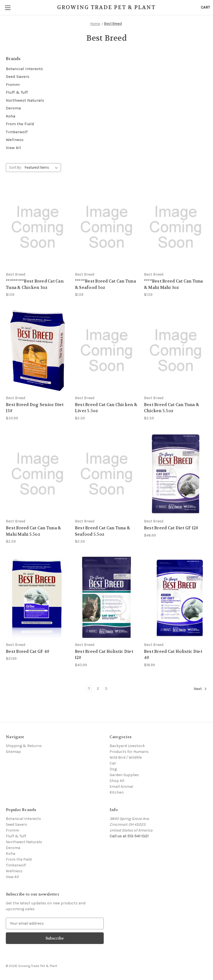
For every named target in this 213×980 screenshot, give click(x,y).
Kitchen (117, 792)
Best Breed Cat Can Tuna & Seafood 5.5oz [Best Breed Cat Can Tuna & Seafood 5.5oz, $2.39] (102, 531)
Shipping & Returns (24, 746)
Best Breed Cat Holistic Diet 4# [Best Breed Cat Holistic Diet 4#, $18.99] (173, 655)
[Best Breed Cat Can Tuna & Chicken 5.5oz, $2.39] (176, 351)
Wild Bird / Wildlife (126, 757)
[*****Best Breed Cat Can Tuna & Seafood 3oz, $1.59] (106, 227)
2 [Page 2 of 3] (98, 688)
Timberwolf (17, 132)
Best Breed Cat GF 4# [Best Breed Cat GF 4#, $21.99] (28, 651)
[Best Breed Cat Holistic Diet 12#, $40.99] (106, 597)
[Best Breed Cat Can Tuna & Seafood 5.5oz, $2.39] (106, 474)
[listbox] (42, 168)
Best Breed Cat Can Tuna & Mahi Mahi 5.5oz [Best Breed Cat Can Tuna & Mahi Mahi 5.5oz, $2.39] (33, 531)
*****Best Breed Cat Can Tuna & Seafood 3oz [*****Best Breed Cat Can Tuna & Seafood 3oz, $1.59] (105, 284)
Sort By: (15, 167)
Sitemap (13, 752)
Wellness (15, 140)
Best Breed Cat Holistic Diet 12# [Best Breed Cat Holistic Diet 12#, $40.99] (104, 655)
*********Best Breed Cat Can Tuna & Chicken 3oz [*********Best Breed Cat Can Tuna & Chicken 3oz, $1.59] (35, 284)
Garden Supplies (124, 775)
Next (200, 689)
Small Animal (121, 787)
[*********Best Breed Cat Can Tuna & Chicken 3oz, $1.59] (37, 227)
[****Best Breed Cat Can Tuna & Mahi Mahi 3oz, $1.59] (176, 227)
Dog (113, 769)
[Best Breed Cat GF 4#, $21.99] (37, 597)
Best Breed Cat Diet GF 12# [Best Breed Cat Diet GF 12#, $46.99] (171, 528)
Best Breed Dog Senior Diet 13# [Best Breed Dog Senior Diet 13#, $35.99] (35, 408)
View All (13, 148)
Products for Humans (129, 752)
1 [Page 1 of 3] (89, 688)
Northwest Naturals (25, 100)
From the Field (20, 124)
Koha (11, 116)
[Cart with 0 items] (205, 7)
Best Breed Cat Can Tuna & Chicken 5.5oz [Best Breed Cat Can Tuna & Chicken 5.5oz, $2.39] (172, 408)
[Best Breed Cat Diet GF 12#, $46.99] (176, 474)
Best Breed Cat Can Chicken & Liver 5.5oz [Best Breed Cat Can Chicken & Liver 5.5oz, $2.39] (106, 408)
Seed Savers (18, 76)
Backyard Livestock (127, 746)
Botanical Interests (24, 69)
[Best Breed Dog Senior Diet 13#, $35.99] (37, 351)
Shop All (117, 781)
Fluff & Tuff (17, 92)
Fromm (13, 84)
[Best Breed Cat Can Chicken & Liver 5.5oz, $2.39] (106, 351)
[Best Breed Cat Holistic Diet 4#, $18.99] (176, 597)
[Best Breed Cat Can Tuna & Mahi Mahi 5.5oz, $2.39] (37, 474)
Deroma (13, 108)
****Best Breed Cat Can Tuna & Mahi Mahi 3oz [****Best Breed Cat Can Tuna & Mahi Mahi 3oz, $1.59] (173, 284)
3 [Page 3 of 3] (106, 688)
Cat (113, 763)
